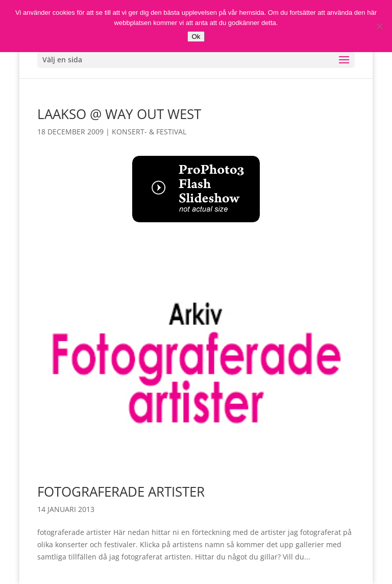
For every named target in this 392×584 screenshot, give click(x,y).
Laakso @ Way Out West (119, 114)
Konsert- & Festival (149, 132)
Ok (196, 37)
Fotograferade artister (121, 492)
